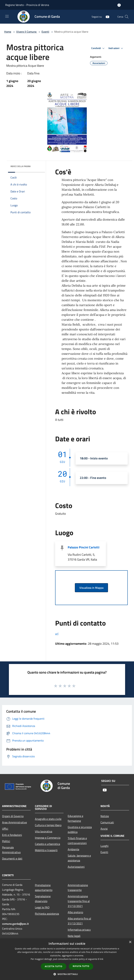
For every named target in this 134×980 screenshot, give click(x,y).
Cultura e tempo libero (48, 825)
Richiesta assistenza (47, 914)
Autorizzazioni (76, 867)
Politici (6, 841)
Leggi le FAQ (42, 907)
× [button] (130, 942)
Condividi (98, 48)
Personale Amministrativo (11, 850)
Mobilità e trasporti (46, 850)
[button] (67, 974)
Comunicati (107, 822)
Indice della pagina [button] (21, 166)
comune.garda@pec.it (15, 924)
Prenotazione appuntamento (44, 888)
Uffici (5, 829)
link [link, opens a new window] (101, 959)
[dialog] (67, 959)
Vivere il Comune (27, 32)
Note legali (74, 936)
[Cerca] (127, 17)
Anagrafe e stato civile (48, 819)
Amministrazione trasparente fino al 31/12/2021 (79, 901)
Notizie (105, 816)
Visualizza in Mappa (91, 588)
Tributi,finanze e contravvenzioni (77, 841)
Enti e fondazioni (12, 835)
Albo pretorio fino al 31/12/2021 (79, 921)
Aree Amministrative (14, 822)
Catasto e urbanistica (47, 844)
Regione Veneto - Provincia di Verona (27, 5)
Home (8, 32)
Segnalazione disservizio (43, 899)
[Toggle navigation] (7, 16)
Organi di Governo (13, 816)
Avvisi (104, 829)
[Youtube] (106, 17)
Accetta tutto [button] (54, 966)
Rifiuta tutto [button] (81, 966)
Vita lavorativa (44, 831)
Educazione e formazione (75, 818)
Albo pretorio (75, 912)
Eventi (45, 32)
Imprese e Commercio (48, 838)
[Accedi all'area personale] (119, 5)
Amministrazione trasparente (78, 888)
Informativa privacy (79, 930)
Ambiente (73, 849)
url (57, 634)
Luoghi (105, 846)
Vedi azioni (116, 48)
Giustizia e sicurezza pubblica (80, 829)
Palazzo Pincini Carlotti (84, 547)
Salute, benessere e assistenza (79, 858)
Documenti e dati (12, 858)
